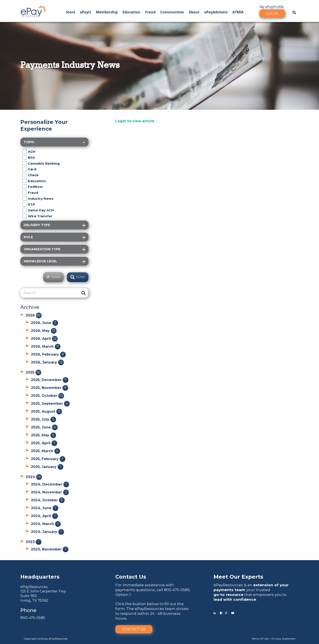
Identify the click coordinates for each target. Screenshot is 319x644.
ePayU (86, 12)
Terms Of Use (260, 639)
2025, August (46, 411)
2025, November (50, 388)
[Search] (49, 293)
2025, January (47, 467)
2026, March (46, 346)
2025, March (45, 451)
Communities (172, 12)
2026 (34, 315)
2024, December (50, 484)
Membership (107, 12)
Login (272, 13)
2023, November (50, 549)
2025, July (44, 419)
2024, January (47, 532)
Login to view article (135, 121)
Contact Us (134, 629)
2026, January (47, 362)
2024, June (45, 508)
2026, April (44, 339)
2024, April (44, 516)
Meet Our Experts (238, 577)
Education (131, 12)
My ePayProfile (272, 7)
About (194, 12)
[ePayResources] (34, 11)
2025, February (48, 459)
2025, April (44, 443)
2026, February (48, 354)
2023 (34, 542)
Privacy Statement (284, 639)
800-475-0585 (33, 618)
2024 (34, 477)
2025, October (47, 396)
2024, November (50, 492)
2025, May (44, 435)
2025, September (50, 404)
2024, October (48, 500)
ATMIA (238, 12)
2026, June (45, 323)
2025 (33, 372)
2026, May (44, 331)
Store (71, 12)
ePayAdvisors (216, 12)
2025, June (44, 427)
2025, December (50, 380)
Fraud (150, 12)
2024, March (46, 524)
